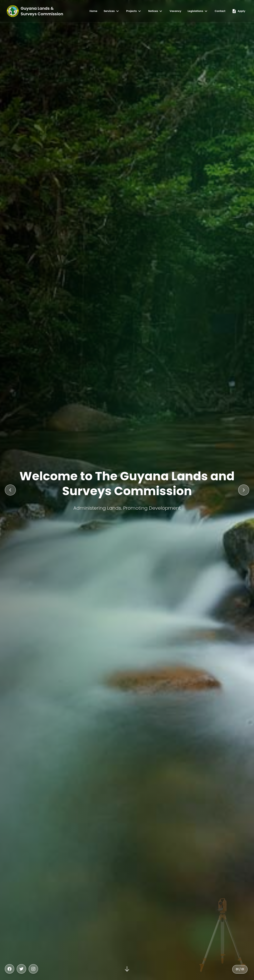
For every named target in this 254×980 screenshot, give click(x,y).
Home (93, 11)
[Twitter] (21, 969)
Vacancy (175, 11)
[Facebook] (10, 969)
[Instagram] (33, 969)
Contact (220, 11)
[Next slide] (244, 490)
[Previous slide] (10, 490)
